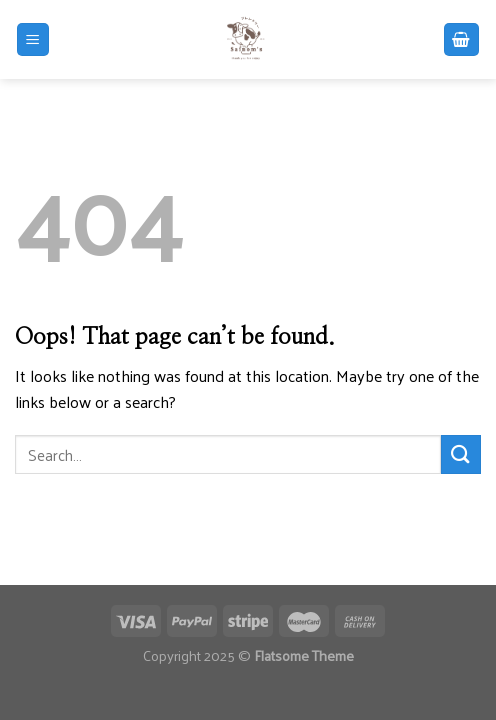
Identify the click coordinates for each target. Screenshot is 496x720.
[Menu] (33, 39)
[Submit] (461, 454)
